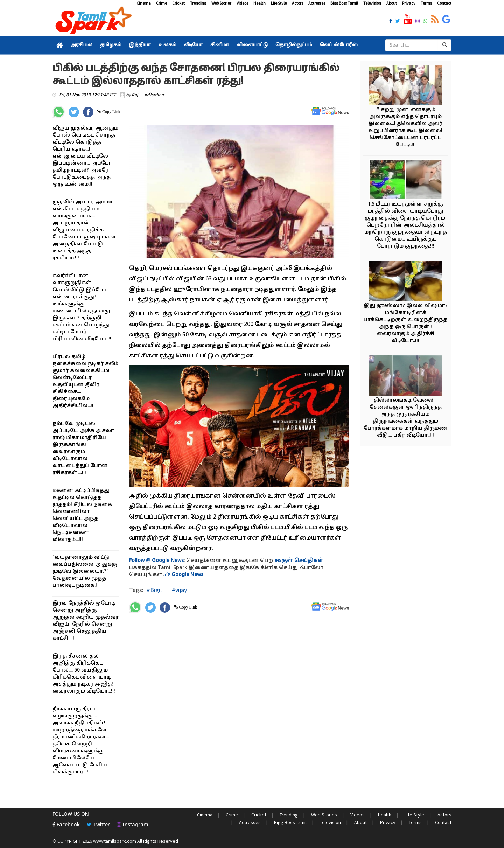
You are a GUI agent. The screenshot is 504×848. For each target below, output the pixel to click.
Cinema (144, 3)
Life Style (279, 3)
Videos (242, 3)
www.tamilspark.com (115, 841)
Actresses (317, 3)
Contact (444, 3)
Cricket (178, 3)
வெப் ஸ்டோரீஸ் (339, 45)
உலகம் (167, 45)
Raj (135, 95)
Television (372, 3)
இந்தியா (140, 45)
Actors (297, 3)
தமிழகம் (111, 45)
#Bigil (154, 590)
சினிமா (220, 45)
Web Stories (221, 3)
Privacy (409, 3)
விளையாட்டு (252, 45)
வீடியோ (193, 45)
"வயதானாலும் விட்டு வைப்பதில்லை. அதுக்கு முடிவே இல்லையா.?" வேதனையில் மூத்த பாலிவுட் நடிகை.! (85, 572)
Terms (426, 3)
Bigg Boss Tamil (344, 3)
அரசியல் (82, 45)
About (392, 3)
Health (260, 3)
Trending (198, 3)
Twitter (98, 825)
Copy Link (111, 112)
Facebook (66, 825)
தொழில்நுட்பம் (294, 45)
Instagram (133, 825)
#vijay (179, 590)
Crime (162, 3)
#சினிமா (154, 95)
